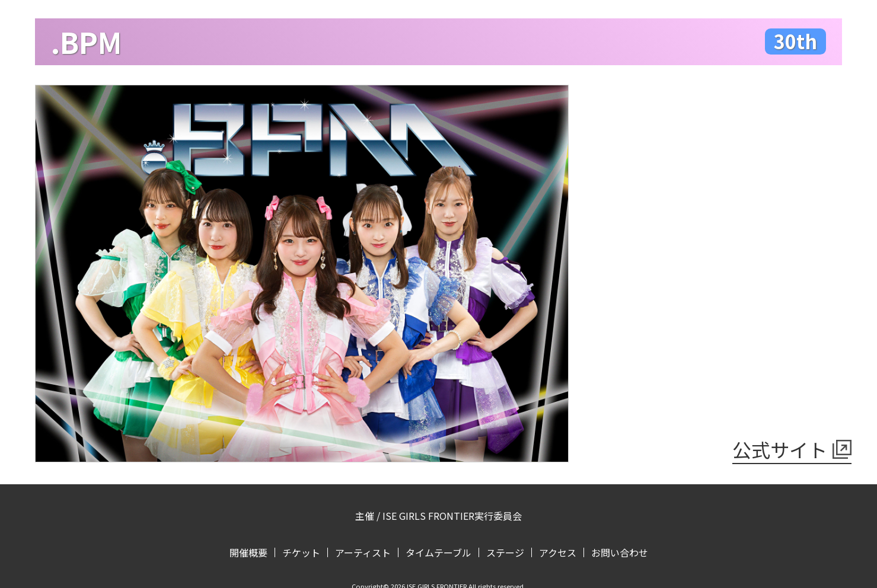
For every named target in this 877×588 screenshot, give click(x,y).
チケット (301, 552)
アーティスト (363, 552)
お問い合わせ (620, 552)
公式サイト (780, 449)
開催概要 (248, 552)
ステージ (505, 552)
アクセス (558, 552)
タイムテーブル (438, 552)
